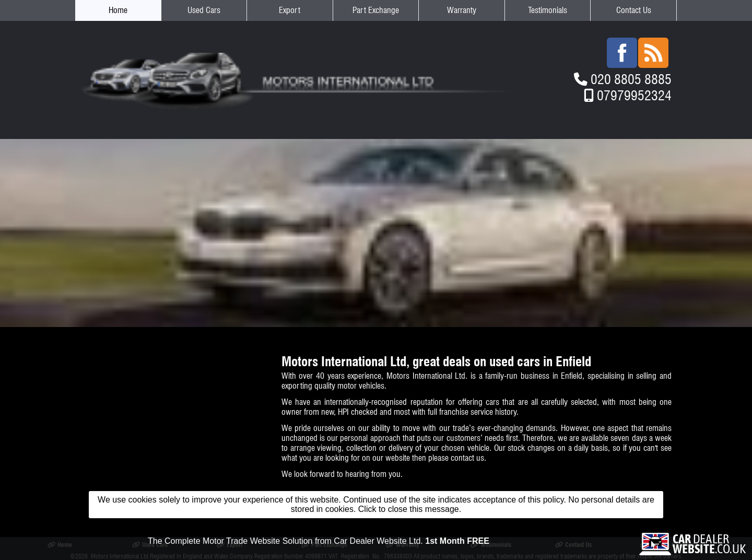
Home (118, 10)
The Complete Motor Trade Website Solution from (319, 541)
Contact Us (634, 10)
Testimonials (548, 10)
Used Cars (204, 10)
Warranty (462, 10)
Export (290, 10)
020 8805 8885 (631, 79)
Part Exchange (376, 10)
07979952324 (634, 95)
